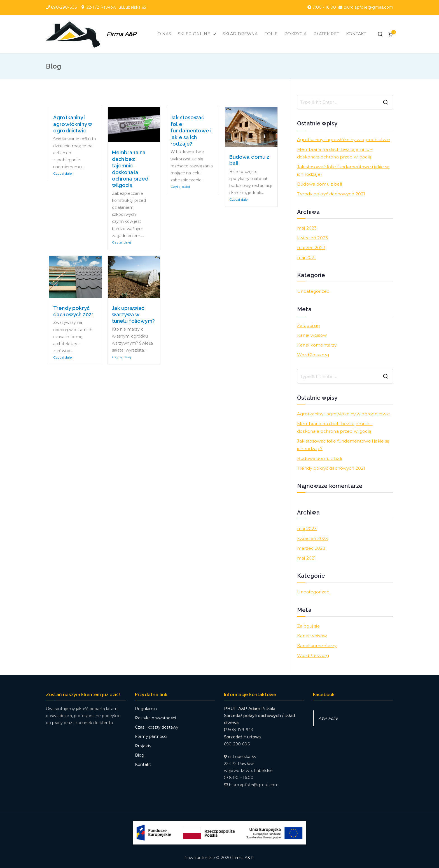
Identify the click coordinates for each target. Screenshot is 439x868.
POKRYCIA (295, 34)
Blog (140, 755)
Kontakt (143, 764)
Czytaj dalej (63, 173)
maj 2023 (307, 228)
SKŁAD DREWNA (240, 34)
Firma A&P (121, 34)
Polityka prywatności (155, 718)
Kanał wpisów (312, 335)
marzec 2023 (311, 248)
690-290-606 (64, 7)
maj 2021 (306, 257)
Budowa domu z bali (319, 184)
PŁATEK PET (326, 34)
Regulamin (146, 709)
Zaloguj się (308, 325)
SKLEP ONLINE (197, 34)
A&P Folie (328, 718)
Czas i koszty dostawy (157, 727)
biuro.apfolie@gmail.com (368, 7)
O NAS (164, 34)
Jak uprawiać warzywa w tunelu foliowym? (133, 315)
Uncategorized (313, 291)
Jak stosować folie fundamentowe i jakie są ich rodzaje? (191, 131)
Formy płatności (151, 736)
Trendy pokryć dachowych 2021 (331, 194)
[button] (213, 34)
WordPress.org (313, 355)
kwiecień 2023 (312, 238)
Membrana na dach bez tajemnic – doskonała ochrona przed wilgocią (335, 153)
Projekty (143, 746)
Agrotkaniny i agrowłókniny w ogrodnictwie (73, 124)
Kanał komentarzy (317, 345)
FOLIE (271, 34)
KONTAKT (356, 34)
